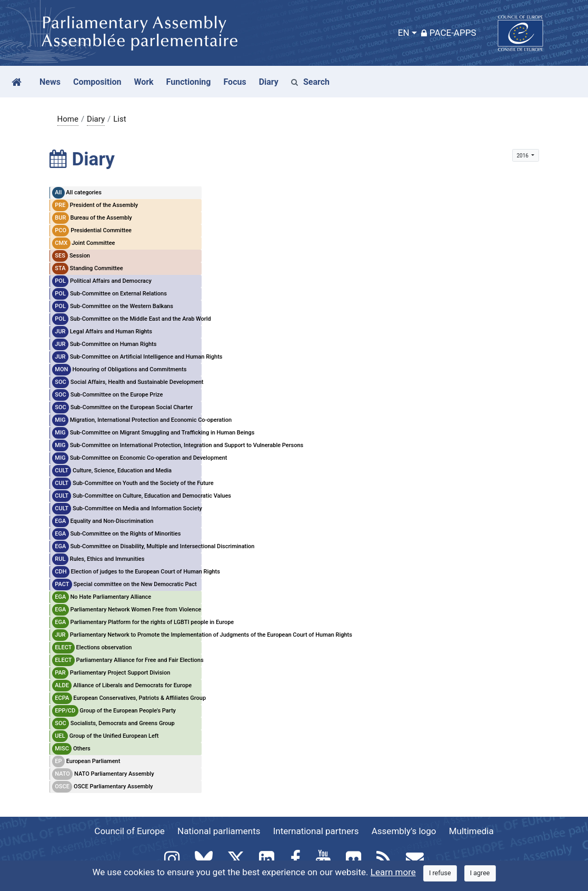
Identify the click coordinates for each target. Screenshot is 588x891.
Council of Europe (129, 831)
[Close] (440, 873)
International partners (316, 831)
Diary (96, 119)
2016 (523, 156)
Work (143, 82)
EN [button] (404, 33)
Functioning (189, 82)
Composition (97, 82)
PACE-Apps (449, 33)
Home (68, 119)
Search (310, 82)
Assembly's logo (404, 831)
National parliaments (219, 831)
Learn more (393, 872)
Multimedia (471, 831)
